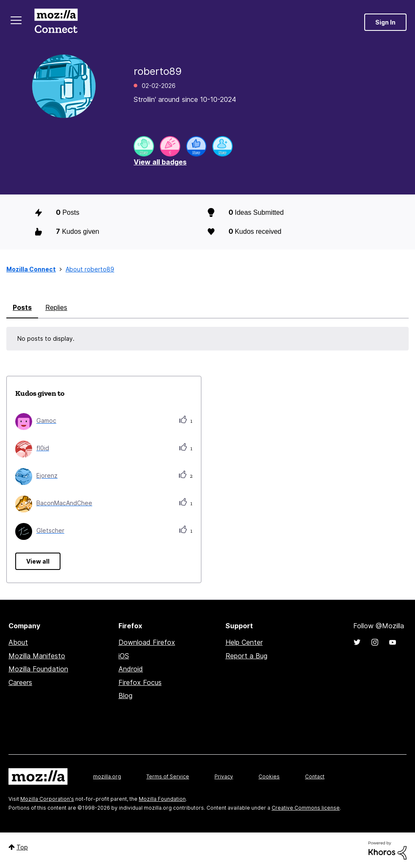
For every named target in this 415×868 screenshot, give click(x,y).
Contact (315, 776)
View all (38, 561)
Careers (20, 682)
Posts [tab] (22, 307)
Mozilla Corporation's (47, 799)
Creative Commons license (306, 808)
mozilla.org (107, 776)
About (18, 642)
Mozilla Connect (56, 22)
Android (131, 669)
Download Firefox (147, 642)
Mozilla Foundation (38, 669)
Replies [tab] (56, 307)
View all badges (160, 162)
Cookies (269, 776)
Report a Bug (246, 656)
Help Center (244, 642)
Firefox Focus (140, 682)
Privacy (224, 776)
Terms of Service (168, 776)
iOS (124, 656)
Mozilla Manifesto (37, 656)
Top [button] (22, 847)
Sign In (385, 22)
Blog (125, 695)
